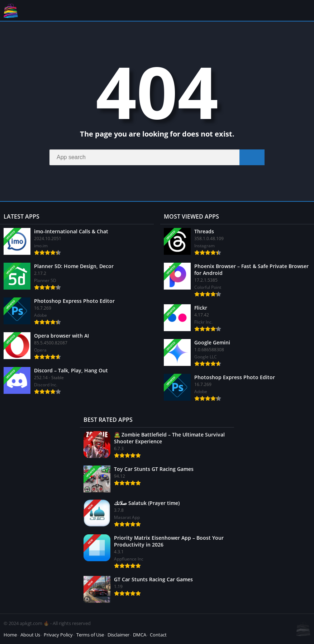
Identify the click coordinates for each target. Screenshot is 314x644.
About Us (30, 635)
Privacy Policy (58, 635)
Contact (158, 635)
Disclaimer (118, 635)
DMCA (140, 635)
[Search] (157, 157)
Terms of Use (90, 635)
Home (10, 635)
